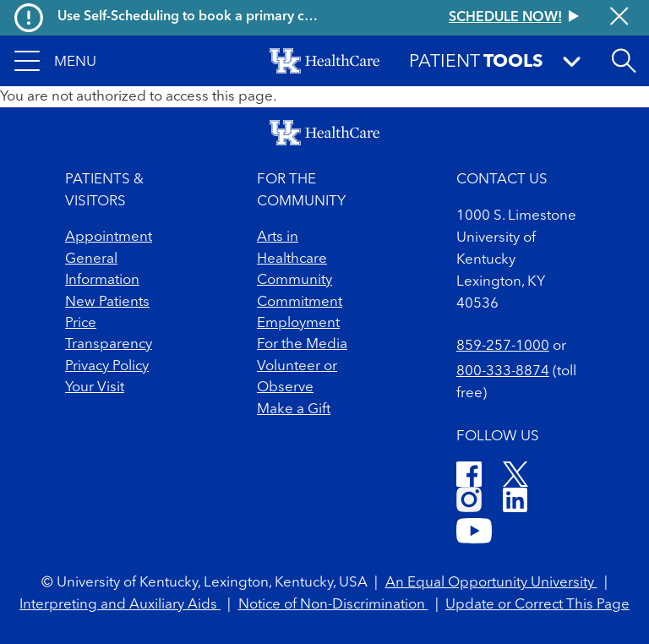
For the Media (302, 344)
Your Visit (95, 387)
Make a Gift (294, 409)
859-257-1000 (503, 346)
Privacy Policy (107, 366)
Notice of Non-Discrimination (333, 605)
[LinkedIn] (515, 502)
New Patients (107, 302)
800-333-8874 (503, 371)
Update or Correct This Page (537, 605)
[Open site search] (624, 61)
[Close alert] (619, 18)
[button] (55, 61)
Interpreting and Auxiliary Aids (120, 605)
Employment (298, 323)
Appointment (109, 237)
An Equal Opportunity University (491, 583)
